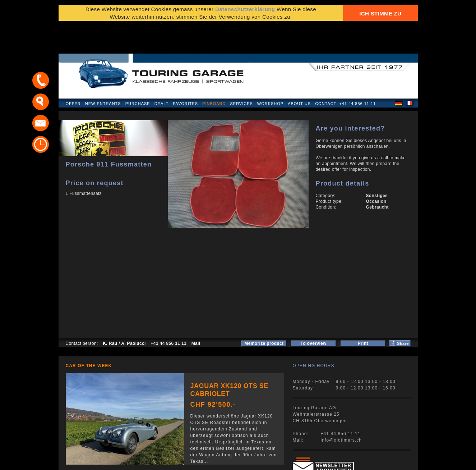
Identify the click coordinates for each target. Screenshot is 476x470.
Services (241, 73)
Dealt (162, 73)
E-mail (324, 461)
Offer (73, 73)
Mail (196, 313)
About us (299, 73)
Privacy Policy (83, 461)
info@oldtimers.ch (341, 410)
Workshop (270, 73)
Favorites (185, 73)
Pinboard (214, 73)
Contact (326, 73)
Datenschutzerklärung (245, 12)
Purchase (138, 73)
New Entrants (103, 73)
